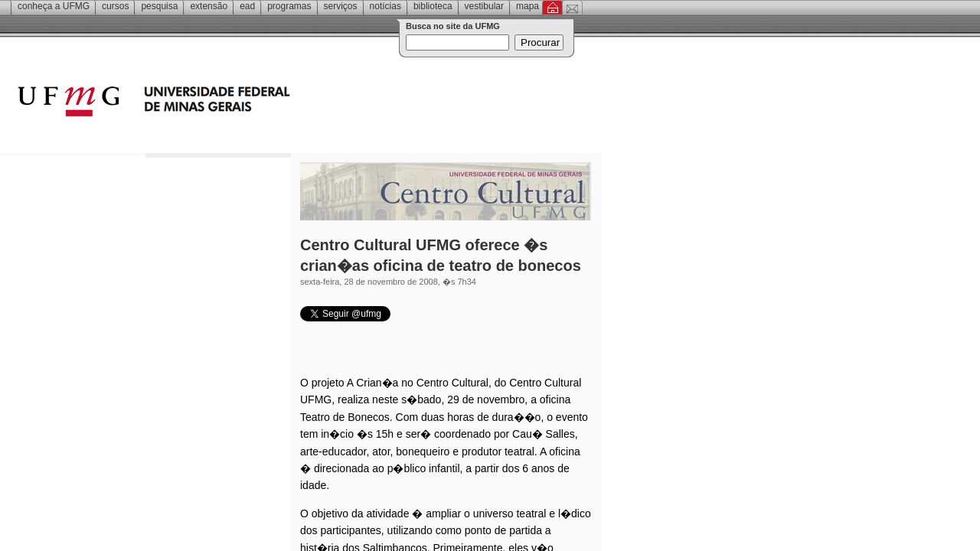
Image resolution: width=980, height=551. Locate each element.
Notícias (385, 6)
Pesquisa (159, 6)
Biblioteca (433, 6)
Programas (289, 6)
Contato (572, 8)
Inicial (552, 8)
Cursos (115, 6)
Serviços (341, 6)
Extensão (209, 6)
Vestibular (484, 6)
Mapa (528, 6)
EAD (247, 6)
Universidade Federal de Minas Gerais (241, 103)
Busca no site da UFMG (453, 26)
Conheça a (54, 6)
